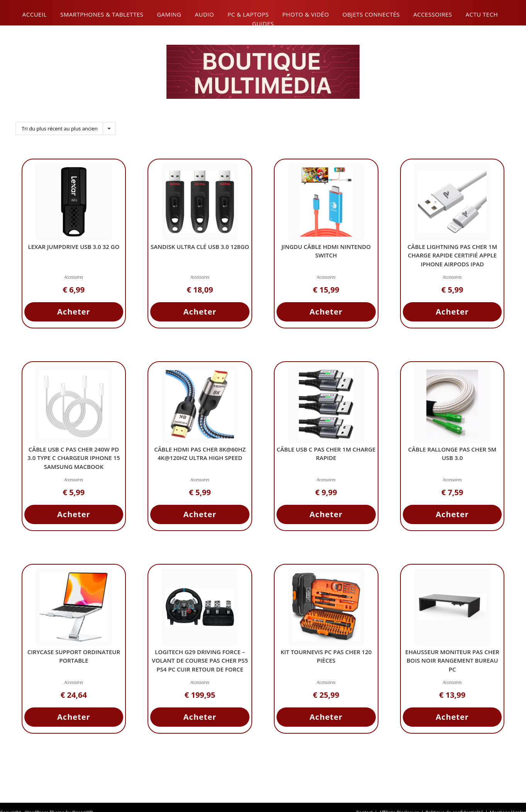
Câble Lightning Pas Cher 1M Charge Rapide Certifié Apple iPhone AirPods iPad (452, 257)
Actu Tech (482, 14)
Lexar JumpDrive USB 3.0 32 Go (74, 248)
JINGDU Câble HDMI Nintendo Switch (326, 253)
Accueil (35, 14)
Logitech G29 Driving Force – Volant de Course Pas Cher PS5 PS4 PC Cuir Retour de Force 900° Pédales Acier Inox (200, 667)
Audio (204, 14)
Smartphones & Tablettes (102, 14)
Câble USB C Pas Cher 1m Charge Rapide (326, 455)
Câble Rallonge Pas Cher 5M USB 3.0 (452, 455)
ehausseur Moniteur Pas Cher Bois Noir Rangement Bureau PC (452, 662)
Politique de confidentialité (454, 801)
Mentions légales (508, 801)
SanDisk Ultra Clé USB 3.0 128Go (200, 253)
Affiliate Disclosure (399, 801)
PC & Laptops (248, 14)
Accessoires (433, 14)
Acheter (74, 313)
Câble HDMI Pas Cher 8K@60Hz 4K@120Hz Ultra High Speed (200, 455)
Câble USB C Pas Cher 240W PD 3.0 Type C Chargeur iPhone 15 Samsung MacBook (74, 459)
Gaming (169, 14)
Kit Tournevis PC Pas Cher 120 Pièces (326, 658)
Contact (364, 801)
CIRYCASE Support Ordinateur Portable (74, 658)
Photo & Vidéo (306, 14)
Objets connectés (371, 14)
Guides (263, 24)
